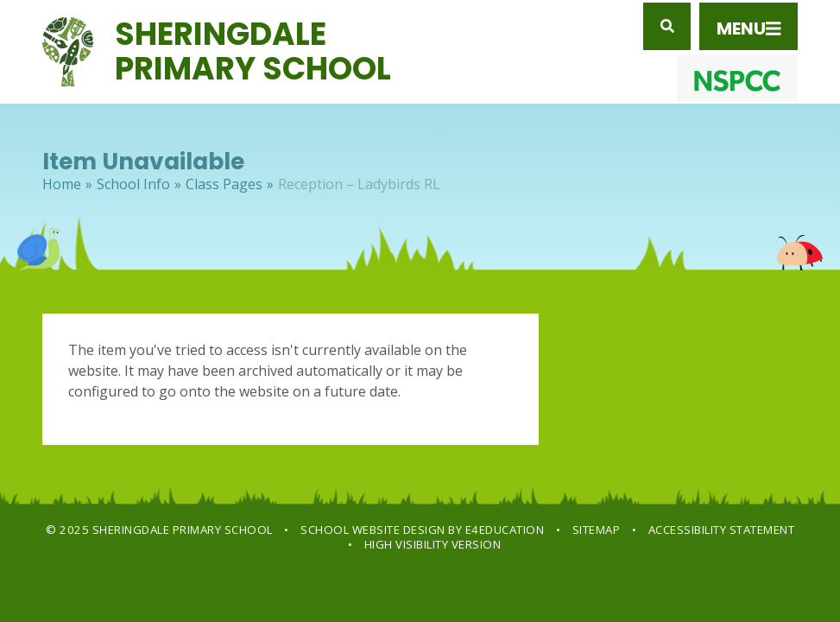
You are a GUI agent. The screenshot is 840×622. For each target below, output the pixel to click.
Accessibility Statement (722, 530)
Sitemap (597, 530)
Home (62, 184)
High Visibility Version (433, 544)
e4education (505, 530)
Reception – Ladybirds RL (359, 184)
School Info (133, 184)
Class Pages (224, 184)
